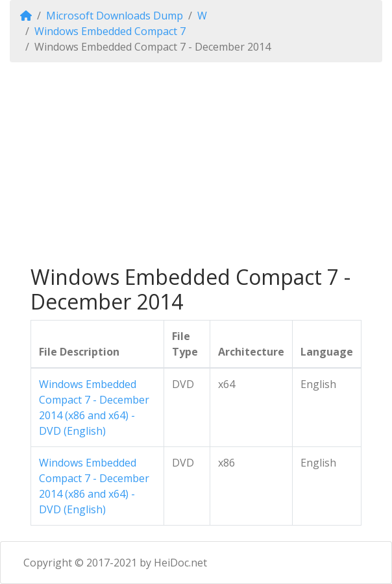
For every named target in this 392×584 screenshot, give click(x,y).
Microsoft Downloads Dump (115, 16)
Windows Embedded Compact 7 (110, 31)
